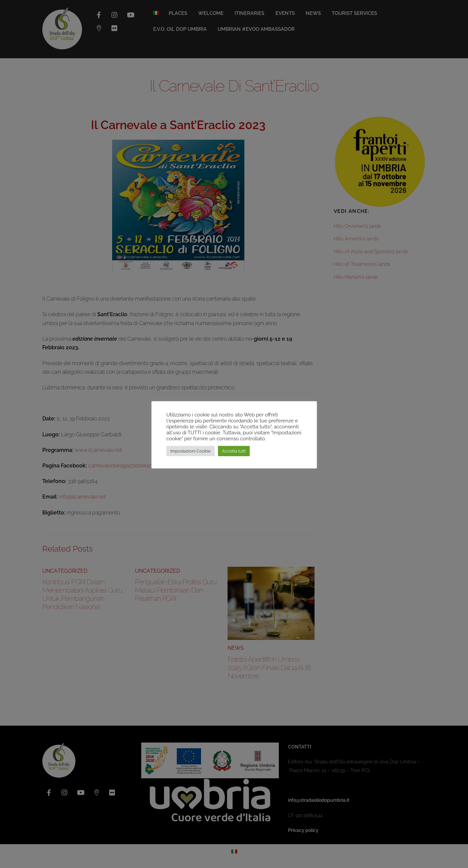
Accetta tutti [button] (234, 451)
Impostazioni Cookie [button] (191, 451)
